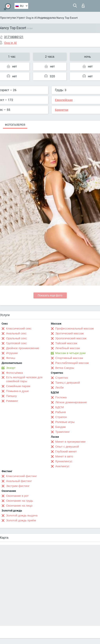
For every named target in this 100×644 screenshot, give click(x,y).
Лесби (60, 388)
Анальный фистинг (19, 481)
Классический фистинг (21, 476)
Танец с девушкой (68, 383)
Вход (83, 6)
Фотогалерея (15, 125)
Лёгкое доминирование (71, 402)
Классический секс (19, 328)
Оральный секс (16, 338)
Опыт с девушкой (67, 447)
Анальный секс (16, 333)
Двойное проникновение (23, 348)
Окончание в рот (17, 496)
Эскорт (11, 368)
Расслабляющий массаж (72, 363)
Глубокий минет (66, 452)
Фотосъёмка (14, 373)
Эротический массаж (70, 333)
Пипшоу (11, 396)
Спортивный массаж (69, 358)
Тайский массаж (66, 343)
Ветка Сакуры (65, 368)
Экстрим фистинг (18, 486)
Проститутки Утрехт (13, 18)
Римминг (12, 401)
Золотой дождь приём (21, 520)
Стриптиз (62, 378)
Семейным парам (18, 386)
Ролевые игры (65, 422)
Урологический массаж (71, 338)
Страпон (61, 417)
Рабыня (61, 412)
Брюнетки (62, 110)
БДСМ (60, 407)
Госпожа (61, 397)
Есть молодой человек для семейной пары (24, 379)
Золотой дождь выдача (22, 515)
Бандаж (61, 427)
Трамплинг (63, 432)
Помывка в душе (17, 391)
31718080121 (14, 37)
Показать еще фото (50, 295)
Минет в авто (64, 456)
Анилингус (62, 466)
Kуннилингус (64, 461)
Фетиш (11, 358)
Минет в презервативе (71, 442)
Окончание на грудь (20, 501)
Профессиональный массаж (75, 328)
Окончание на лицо (19, 506)
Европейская (64, 100)
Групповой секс (16, 343)
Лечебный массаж (68, 348)
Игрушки (12, 353)
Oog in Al (31, 18)
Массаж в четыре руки (71, 353)
